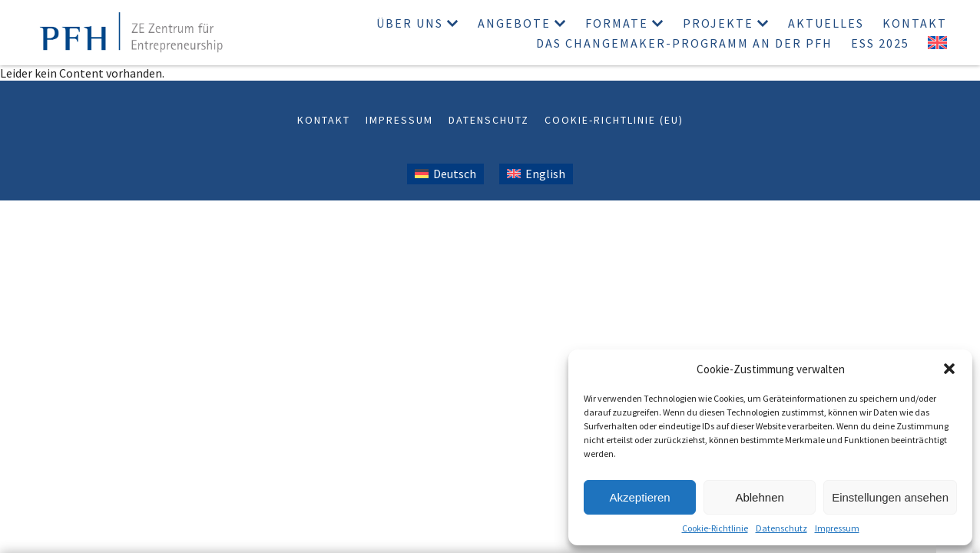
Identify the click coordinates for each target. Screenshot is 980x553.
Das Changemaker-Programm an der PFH (684, 43)
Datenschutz (781, 528)
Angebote (514, 23)
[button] (949, 369)
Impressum (837, 528)
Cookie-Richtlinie (715, 528)
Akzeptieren (639, 497)
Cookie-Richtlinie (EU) (614, 120)
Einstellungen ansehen (890, 497)
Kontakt (915, 23)
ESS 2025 (880, 43)
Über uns (410, 23)
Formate (617, 23)
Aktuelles (826, 23)
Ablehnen (759, 497)
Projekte (718, 23)
